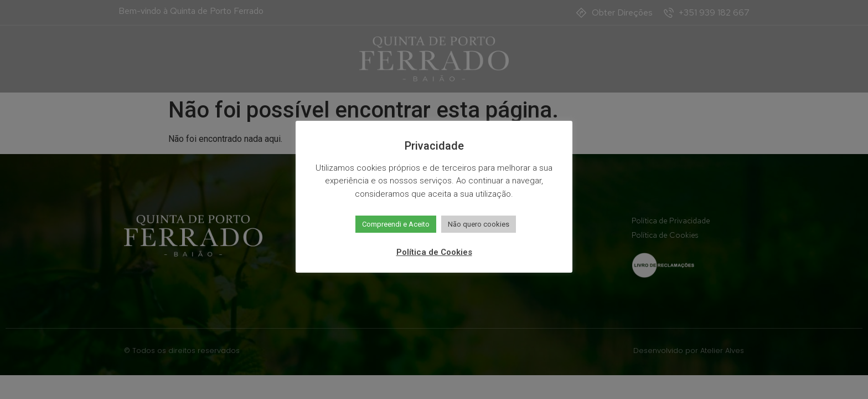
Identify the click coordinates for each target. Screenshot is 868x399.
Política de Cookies (434, 252)
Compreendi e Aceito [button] (396, 224)
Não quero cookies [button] (479, 224)
